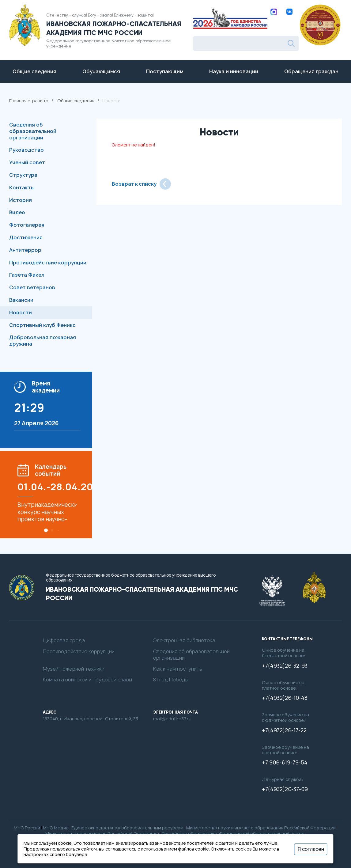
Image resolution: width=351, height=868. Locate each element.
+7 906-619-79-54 (285, 763)
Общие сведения (76, 101)
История (21, 200)
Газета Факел (27, 275)
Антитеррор (25, 250)
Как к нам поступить (178, 669)
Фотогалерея (27, 225)
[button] (46, 530)
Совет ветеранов (32, 287)
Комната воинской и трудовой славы (87, 680)
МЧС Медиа (56, 828)
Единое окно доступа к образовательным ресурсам (127, 828)
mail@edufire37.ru (172, 719)
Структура (23, 175)
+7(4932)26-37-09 (285, 789)
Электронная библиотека (184, 641)
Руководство (26, 150)
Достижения (26, 237)
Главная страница (29, 101)
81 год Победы (171, 680)
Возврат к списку (141, 184)
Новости (21, 313)
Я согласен (311, 849)
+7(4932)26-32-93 (285, 666)
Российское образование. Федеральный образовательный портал (234, 834)
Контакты (22, 188)
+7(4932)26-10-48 (285, 698)
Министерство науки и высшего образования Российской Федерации (261, 828)
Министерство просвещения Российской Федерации (102, 834)
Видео (17, 212)
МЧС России (27, 828)
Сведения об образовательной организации (33, 131)
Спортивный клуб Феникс (42, 325)
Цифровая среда (64, 641)
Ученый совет (27, 162)
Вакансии (21, 300)
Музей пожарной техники (74, 669)
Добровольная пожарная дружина (43, 341)
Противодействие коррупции (48, 263)
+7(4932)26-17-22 (284, 730)
